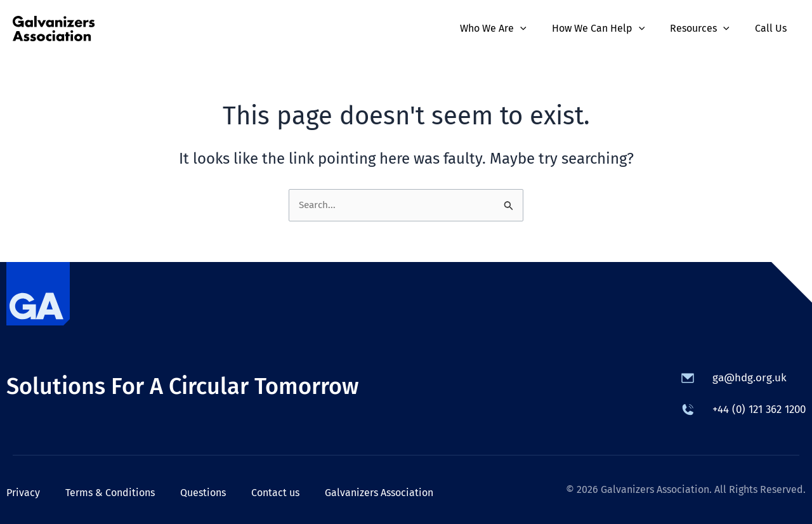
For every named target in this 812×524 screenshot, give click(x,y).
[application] (538, 29)
